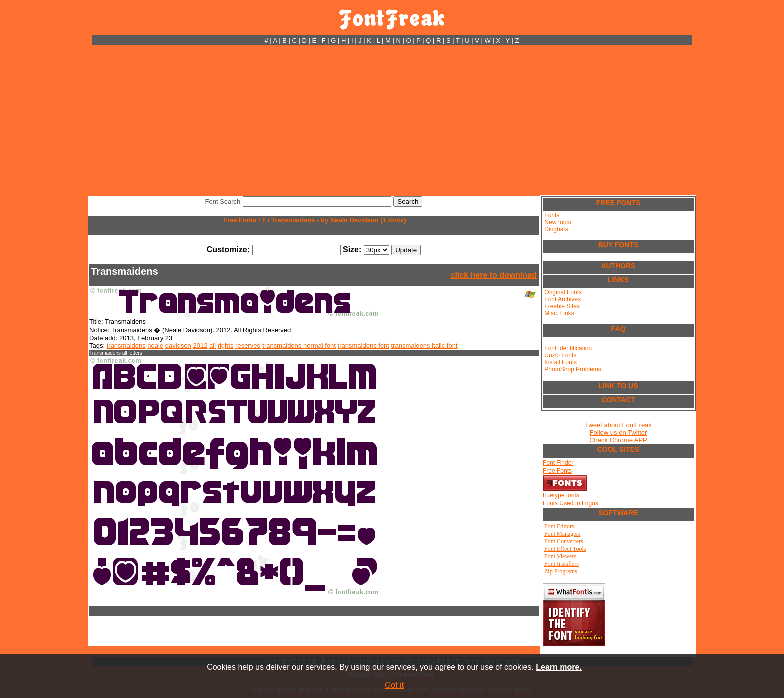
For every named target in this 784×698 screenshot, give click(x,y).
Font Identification (568, 348)
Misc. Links (559, 313)
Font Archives (563, 299)
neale (155, 346)
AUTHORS (618, 266)
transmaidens (126, 346)
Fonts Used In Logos (571, 503)
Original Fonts (563, 292)
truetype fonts (561, 495)
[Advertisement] (392, 120)
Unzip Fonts (560, 355)
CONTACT (618, 400)
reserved (248, 346)
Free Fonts (240, 220)
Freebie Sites (562, 306)
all (213, 346)
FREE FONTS (619, 203)
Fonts (552, 215)
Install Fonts (561, 362)
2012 (200, 346)
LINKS (618, 280)
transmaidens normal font (299, 346)
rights (226, 346)
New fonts (558, 222)
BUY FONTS (619, 245)
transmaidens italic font (425, 346)
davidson (178, 346)
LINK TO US (618, 386)
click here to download (494, 275)
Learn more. (559, 667)
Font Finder (558, 463)
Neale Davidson (355, 220)
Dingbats (556, 229)
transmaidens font (364, 346)
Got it (394, 685)
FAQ (619, 329)
